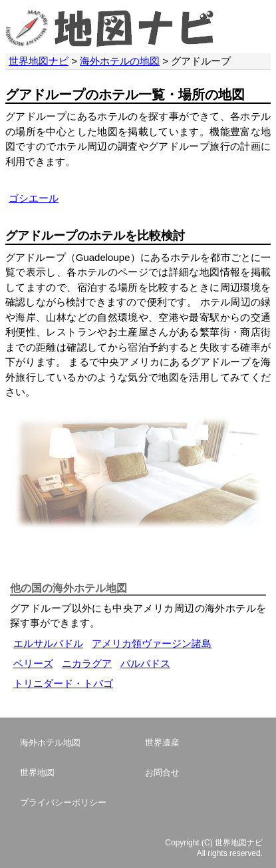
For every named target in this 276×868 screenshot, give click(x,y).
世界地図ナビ (39, 61)
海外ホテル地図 (50, 743)
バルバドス (145, 663)
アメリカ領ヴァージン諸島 (152, 643)
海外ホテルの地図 (120, 61)
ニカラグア (87, 663)
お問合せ (162, 772)
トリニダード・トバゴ (63, 683)
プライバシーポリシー (63, 802)
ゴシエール (34, 198)
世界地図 (37, 772)
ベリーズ (33, 663)
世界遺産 (162, 743)
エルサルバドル (48, 643)
